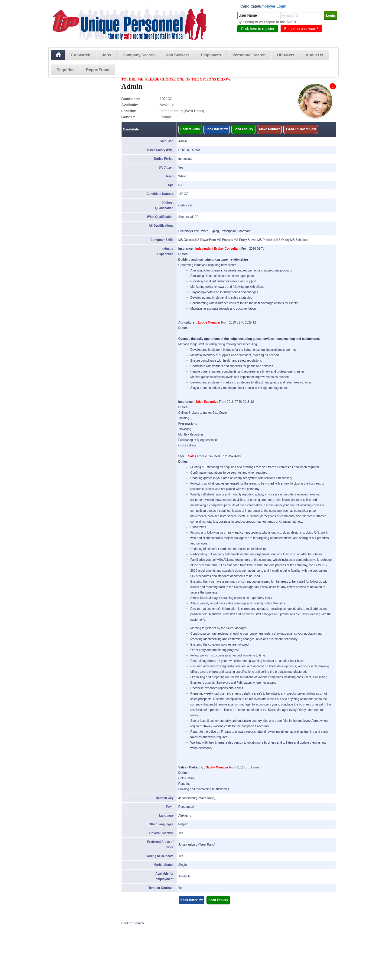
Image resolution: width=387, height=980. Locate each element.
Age (171, 185)
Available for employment (164, 876)
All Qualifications (161, 226)
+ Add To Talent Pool (301, 129)
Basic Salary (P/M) (160, 150)
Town (169, 807)
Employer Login (273, 6)
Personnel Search (249, 55)
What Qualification (160, 217)
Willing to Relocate (160, 856)
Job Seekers (178, 55)
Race (170, 176)
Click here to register (258, 29)
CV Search (81, 55)
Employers (211, 55)
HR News (286, 55)
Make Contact (270, 129)
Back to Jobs (190, 129)
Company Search (138, 55)
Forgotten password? (301, 29)
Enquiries (65, 70)
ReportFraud (98, 70)
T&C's (291, 22)
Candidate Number (160, 194)
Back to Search (133, 923)
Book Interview (217, 129)
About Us (314, 55)
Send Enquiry (243, 129)
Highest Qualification (164, 205)
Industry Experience (165, 251)
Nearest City (164, 798)
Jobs (106, 55)
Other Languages (161, 824)
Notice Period (164, 159)
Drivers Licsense (161, 833)
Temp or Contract (161, 888)
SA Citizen (166, 168)
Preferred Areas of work (160, 845)
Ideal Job (167, 141)
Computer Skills (162, 240)
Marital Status (164, 865)
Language (166, 816)
